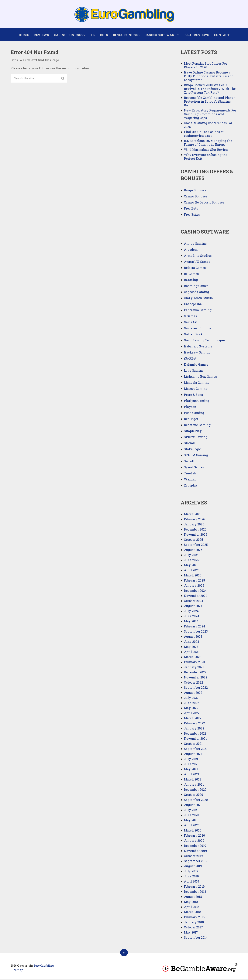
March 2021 (192, 780)
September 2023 (196, 632)
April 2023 (192, 653)
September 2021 (196, 750)
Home (24, 35)
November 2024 (196, 597)
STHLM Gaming (196, 456)
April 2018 (191, 908)
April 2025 (192, 571)
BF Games (191, 275)
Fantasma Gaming (198, 311)
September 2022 (196, 689)
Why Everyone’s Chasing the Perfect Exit (206, 158)
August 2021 (193, 755)
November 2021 (195, 740)
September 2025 (196, 546)
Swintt (189, 462)
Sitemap (17, 971)
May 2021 (191, 770)
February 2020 (194, 837)
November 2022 (196, 678)
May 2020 (191, 821)
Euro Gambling (44, 967)
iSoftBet (190, 360)
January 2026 (194, 525)
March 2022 (193, 719)
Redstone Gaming (197, 426)
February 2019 (194, 888)
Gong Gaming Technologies (205, 341)
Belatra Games (195, 269)
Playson (190, 408)
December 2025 (195, 530)
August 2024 (193, 607)
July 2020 (191, 811)
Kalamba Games (196, 366)
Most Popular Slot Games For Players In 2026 (205, 66)
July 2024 (191, 612)
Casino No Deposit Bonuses (204, 203)
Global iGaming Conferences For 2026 (208, 126)
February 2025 (194, 581)
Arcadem (191, 251)
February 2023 (194, 663)
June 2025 (191, 561)
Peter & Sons (193, 396)
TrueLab (190, 475)
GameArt (191, 323)
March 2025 (193, 576)
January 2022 (194, 729)
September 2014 (196, 939)
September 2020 (196, 801)
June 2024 (192, 617)
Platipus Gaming (197, 402)
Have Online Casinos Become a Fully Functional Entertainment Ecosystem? (208, 77)
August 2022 (193, 694)
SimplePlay (193, 432)
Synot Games (194, 468)
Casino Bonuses (68, 35)
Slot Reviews (196, 35)
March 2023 (193, 658)
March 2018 (192, 913)
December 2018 (195, 893)
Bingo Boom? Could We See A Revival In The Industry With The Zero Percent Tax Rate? (210, 90)
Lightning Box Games (200, 378)
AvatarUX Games (197, 263)
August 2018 (193, 898)
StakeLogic (192, 450)
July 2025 (191, 556)
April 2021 (191, 775)
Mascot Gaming (196, 390)
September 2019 (196, 862)
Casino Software (160, 35)
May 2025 (191, 566)
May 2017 (191, 933)
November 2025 (196, 536)
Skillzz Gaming (196, 438)
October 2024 (194, 602)
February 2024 (195, 627)
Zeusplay (191, 487)
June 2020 (191, 816)
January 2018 (194, 923)
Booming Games (196, 287)
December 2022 (195, 673)
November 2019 (195, 852)
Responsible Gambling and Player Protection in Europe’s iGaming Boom (209, 102)
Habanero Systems (198, 348)
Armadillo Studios (198, 257)
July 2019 (191, 872)
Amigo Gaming (195, 245)
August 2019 (193, 867)
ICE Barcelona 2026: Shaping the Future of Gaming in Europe (208, 144)
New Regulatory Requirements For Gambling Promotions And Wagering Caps (210, 115)
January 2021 (194, 785)
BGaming (191, 281)
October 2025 (193, 541)
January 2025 (194, 587)
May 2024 (191, 622)
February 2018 (194, 918)
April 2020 (192, 826)
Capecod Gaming (196, 293)
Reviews (41, 35)
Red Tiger (191, 420)
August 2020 (193, 806)
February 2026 (194, 520)
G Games (190, 317)
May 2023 (191, 648)
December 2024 (195, 592)
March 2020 (193, 831)
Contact (221, 35)
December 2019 (195, 847)
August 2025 (193, 551)
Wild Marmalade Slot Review (206, 151)
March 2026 (193, 515)
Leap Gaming (194, 372)
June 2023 (191, 643)
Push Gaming (194, 414)
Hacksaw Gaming (197, 354)
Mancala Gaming (197, 384)
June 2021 (191, 765)
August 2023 (193, 638)
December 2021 (195, 734)
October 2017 (193, 928)
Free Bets (99, 35)
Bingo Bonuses (126, 35)
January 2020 (194, 842)
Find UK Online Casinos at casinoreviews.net (204, 135)
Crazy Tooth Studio (198, 299)
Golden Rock (193, 335)
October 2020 (193, 796)
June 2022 (191, 704)
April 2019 (192, 882)
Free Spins (192, 215)
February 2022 (194, 724)
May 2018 (191, 903)
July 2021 (191, 760)
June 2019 (191, 877)
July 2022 (191, 699)
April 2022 (192, 714)
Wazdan (190, 481)
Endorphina (193, 305)
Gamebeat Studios (197, 329)
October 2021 (193, 745)
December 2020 (195, 791)
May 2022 (191, 709)
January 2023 (194, 668)
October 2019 (193, 857)
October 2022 (193, 683)
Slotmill (190, 444)
